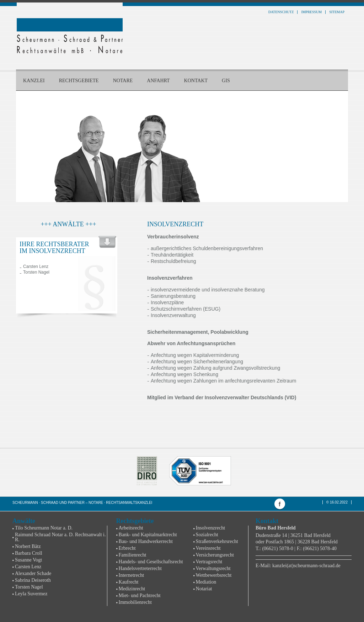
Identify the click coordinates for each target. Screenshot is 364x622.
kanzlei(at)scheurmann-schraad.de (306, 566)
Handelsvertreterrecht (140, 568)
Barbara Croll (29, 553)
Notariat (204, 589)
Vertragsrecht (209, 562)
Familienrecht (133, 555)
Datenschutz (281, 12)
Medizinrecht (132, 589)
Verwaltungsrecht (213, 568)
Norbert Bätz (28, 546)
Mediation (206, 582)
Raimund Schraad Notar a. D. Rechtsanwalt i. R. (60, 537)
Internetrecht (132, 575)
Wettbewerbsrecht (214, 575)
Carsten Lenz (36, 267)
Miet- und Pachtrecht (140, 595)
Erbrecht (127, 548)
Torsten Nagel (36, 272)
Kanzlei (34, 81)
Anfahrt (158, 81)
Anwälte (24, 521)
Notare (123, 81)
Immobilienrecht (135, 602)
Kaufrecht (129, 582)
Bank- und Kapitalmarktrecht (148, 535)
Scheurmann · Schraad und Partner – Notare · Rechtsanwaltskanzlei (82, 503)
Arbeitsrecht (131, 528)
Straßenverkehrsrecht (217, 541)
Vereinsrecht (208, 548)
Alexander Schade (33, 573)
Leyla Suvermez (31, 594)
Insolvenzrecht (210, 528)
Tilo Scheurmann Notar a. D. (44, 528)
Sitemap (337, 12)
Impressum (311, 12)
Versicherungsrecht (215, 555)
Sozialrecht (207, 535)
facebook (280, 504)
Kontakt (196, 81)
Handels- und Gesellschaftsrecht (151, 562)
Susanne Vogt (28, 560)
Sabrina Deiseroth (33, 580)
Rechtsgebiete (79, 81)
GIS (226, 81)
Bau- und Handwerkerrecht (146, 541)
